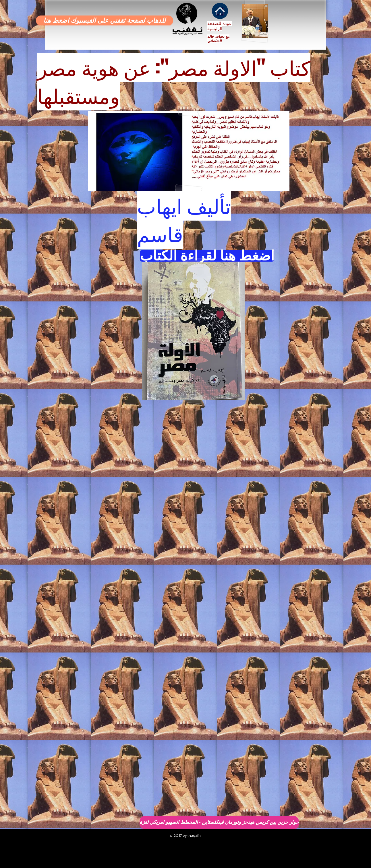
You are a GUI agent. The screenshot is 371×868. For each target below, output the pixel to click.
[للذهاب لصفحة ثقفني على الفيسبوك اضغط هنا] (105, 20)
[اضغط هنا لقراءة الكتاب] (207, 256)
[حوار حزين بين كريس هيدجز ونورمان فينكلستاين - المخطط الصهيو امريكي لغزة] (219, 822)
